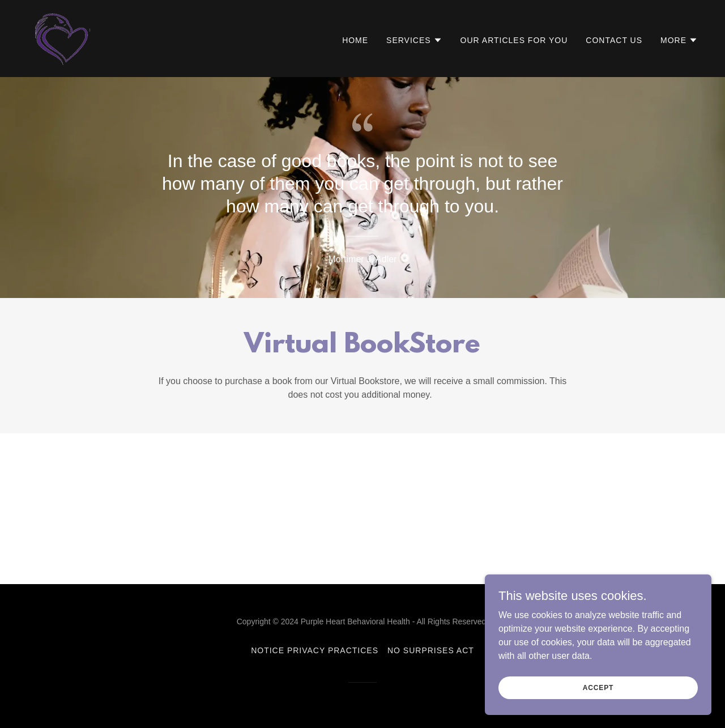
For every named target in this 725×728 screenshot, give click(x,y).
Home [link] (355, 40)
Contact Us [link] (614, 40)
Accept (598, 687)
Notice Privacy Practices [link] (315, 650)
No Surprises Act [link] (431, 650)
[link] (63, 38)
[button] (414, 40)
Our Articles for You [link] (514, 40)
